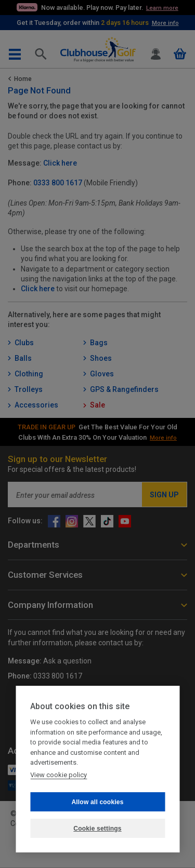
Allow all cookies (97, 802)
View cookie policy (58, 775)
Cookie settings (97, 829)
